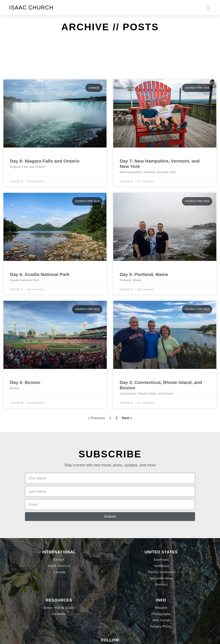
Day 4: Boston (25, 382)
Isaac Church (31, 8)
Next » (127, 418)
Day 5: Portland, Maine (144, 274)
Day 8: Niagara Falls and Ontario (45, 161)
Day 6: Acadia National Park (40, 274)
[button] (208, 8)
